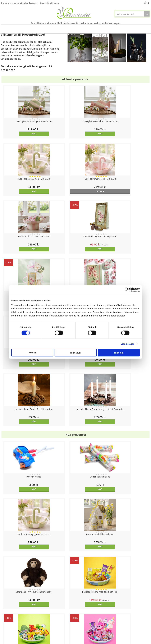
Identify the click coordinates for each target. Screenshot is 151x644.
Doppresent (7, 639)
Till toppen (76, 602)
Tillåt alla (119, 353)
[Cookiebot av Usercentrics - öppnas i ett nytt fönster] (127, 290)
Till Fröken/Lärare (42, 28)
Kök (118, 28)
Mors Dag (23, 28)
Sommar (58, 28)
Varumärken (7, 616)
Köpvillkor (5, 621)
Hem (107, 28)
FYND (83, 34)
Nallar (4, 634)
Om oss (4, 625)
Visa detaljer (127, 344)
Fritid (129, 28)
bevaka (131, 134)
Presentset (74, 28)
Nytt (9, 28)
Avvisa (32, 353)
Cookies (5, 612)
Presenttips (92, 28)
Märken (72, 34)
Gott (141, 28)
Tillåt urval (76, 353)
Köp (19, 134)
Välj (94, 499)
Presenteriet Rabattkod (12, 630)
